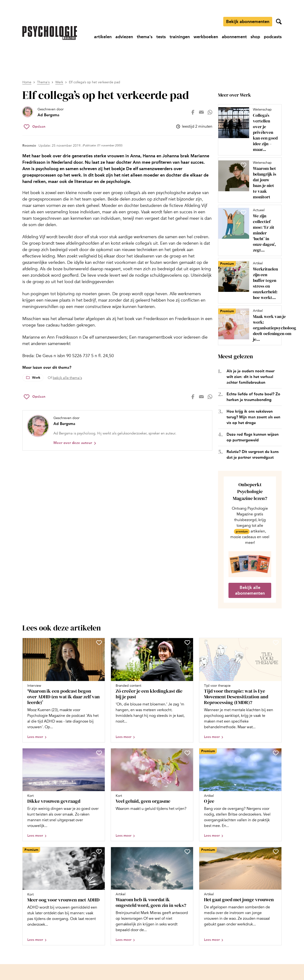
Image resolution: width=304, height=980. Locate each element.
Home (27, 82)
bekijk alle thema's (67, 378)
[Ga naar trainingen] (180, 37)
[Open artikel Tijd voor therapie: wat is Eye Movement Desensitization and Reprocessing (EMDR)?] (240, 690)
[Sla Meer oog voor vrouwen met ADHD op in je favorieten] (99, 852)
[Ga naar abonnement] (234, 37)
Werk (59, 82)
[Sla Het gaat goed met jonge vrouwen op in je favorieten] (276, 852)
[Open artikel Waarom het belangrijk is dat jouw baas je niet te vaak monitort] (248, 180)
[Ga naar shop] (255, 37)
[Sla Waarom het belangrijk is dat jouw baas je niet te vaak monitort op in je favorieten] (243, 165)
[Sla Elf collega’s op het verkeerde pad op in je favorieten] (35, 127)
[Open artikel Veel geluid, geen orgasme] (152, 795)
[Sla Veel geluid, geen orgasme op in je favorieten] (187, 753)
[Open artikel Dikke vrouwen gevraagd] (64, 795)
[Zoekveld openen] (279, 22)
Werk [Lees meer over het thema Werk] (36, 378)
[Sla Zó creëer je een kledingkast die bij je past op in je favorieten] (187, 643)
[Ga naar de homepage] (50, 33)
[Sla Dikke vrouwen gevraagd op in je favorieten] (99, 753)
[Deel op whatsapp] (210, 112)
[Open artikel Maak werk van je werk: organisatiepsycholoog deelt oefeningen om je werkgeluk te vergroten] (248, 325)
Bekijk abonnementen (248, 22)
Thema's (43, 82)
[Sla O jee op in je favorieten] (276, 753)
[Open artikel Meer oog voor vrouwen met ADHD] (64, 896)
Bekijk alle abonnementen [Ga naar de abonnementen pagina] (250, 590)
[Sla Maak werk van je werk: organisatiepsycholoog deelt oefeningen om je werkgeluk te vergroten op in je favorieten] (243, 313)
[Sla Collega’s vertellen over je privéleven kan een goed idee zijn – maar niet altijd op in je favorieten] (243, 112)
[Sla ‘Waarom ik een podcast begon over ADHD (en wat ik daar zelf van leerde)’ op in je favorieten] (99, 643)
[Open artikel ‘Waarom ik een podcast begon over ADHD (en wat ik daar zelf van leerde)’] (64, 690)
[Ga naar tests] (161, 37)
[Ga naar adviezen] (124, 37)
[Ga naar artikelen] (103, 37)
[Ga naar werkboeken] (206, 37)
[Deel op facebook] (193, 112)
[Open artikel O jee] (240, 795)
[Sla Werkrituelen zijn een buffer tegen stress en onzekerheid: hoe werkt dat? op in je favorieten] (243, 266)
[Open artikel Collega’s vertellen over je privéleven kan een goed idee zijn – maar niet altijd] (248, 130)
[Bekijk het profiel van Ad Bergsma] (43, 112)
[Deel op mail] (201, 112)
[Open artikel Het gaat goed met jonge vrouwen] (240, 896)
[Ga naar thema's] (145, 37)
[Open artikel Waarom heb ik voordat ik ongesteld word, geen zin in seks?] (152, 896)
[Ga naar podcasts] (273, 37)
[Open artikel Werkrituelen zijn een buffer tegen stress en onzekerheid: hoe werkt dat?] (248, 281)
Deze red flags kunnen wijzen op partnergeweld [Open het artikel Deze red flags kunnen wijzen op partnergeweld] (253, 437)
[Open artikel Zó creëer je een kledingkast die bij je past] (152, 690)
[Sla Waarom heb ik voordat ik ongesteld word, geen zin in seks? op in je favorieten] (187, 852)
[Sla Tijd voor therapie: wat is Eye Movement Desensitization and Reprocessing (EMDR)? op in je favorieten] (276, 643)
